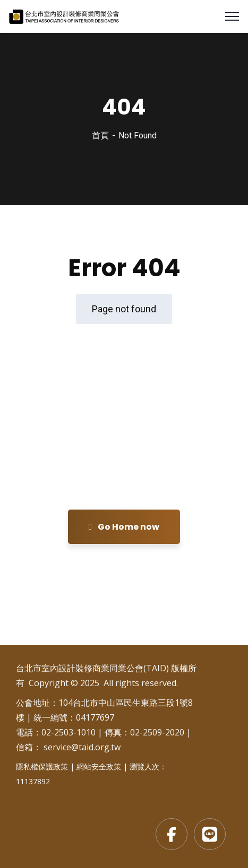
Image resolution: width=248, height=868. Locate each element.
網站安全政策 (99, 766)
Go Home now (124, 527)
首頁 (100, 135)
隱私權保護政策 (42, 766)
